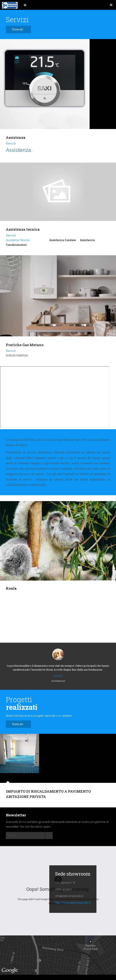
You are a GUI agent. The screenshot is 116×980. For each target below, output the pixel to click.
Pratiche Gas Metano (25, 345)
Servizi (11, 144)
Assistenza (16, 137)
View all (20, 29)
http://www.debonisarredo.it (73, 903)
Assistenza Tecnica (18, 240)
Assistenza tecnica (23, 229)
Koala (11, 588)
